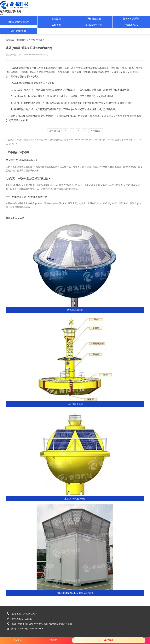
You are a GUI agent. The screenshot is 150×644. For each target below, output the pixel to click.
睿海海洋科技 (22, 40)
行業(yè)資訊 (131, 25)
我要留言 (53, 640)
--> (1, 14)
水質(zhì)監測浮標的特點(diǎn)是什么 (27, 197)
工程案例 (56, 25)
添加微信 (18, 640)
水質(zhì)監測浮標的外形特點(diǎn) (32, 140)
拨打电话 (109, 640)
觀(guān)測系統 (131, 19)
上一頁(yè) (54, 131)
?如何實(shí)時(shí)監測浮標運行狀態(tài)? (29, 178)
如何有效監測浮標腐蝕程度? (21, 160)
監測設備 (56, 19)
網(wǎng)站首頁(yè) (19, 22)
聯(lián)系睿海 (19, 31)
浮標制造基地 (94, 19)
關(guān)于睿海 (94, 25)
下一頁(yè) (96, 131)
